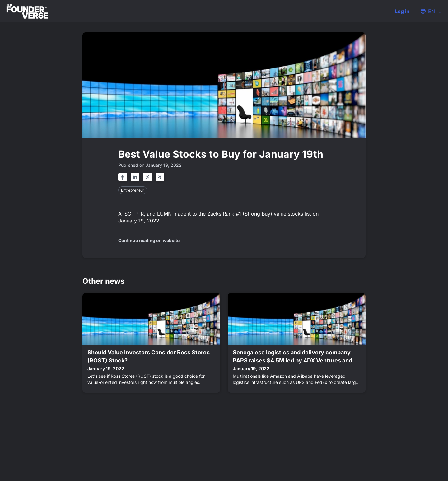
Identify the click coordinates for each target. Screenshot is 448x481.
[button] (428, 11)
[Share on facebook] (123, 177)
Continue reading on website (149, 240)
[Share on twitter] (147, 177)
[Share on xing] (160, 177)
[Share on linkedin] (135, 177)
